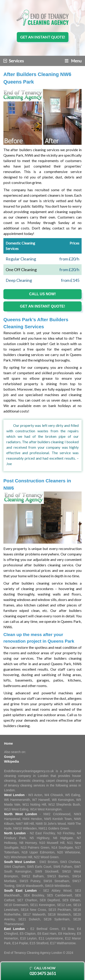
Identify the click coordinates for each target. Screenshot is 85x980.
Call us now (42, 971)
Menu (73, 61)
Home (8, 743)
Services (14, 61)
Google (10, 757)
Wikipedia (11, 761)
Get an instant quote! (43, 37)
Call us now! (43, 294)
